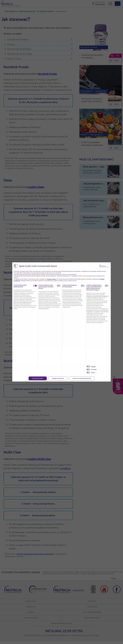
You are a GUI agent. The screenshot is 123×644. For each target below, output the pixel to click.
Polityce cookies (52, 279)
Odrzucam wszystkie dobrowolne (82, 378)
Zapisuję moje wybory (58, 378)
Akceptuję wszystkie (38, 378)
